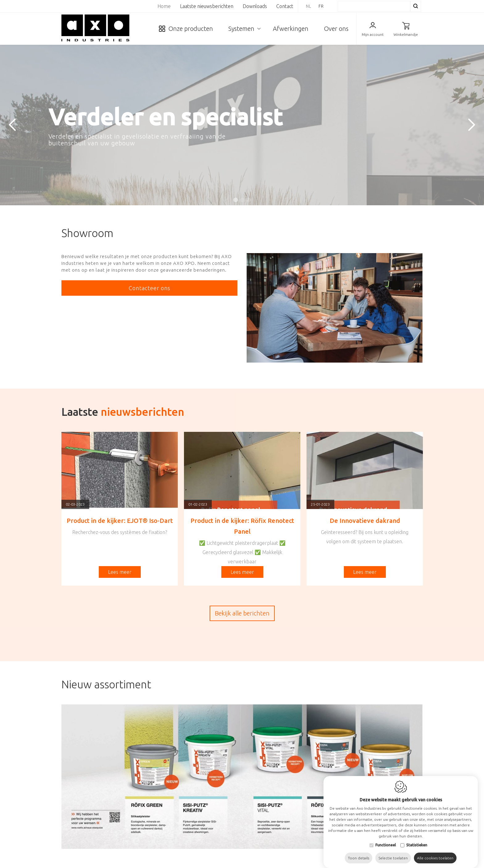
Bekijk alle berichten (242, 613)
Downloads (255, 6)
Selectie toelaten (393, 852)
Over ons (336, 29)
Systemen (241, 29)
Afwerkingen (291, 29)
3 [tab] (249, 200)
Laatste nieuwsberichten (207, 6)
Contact (285, 6)
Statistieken (417, 839)
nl (309, 6)
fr (321, 6)
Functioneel (386, 839)
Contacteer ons (150, 288)
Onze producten (191, 29)
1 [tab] (236, 200)
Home (164, 6)
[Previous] (12, 125)
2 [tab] (242, 200)
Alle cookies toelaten (435, 852)
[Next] (472, 125)
